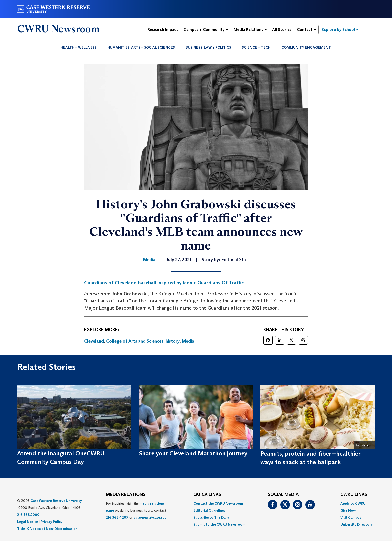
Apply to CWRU (353, 503)
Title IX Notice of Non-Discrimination (47, 529)
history (173, 341)
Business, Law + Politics (208, 47)
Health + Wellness (79, 47)
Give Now (348, 510)
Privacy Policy (52, 522)
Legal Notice (28, 522)
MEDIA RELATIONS (126, 495)
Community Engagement (306, 47)
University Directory (357, 524)
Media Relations (250, 29)
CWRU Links (354, 495)
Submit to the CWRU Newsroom (219, 524)
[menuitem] (79, 47)
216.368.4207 (117, 517)
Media (188, 341)
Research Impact (163, 29)
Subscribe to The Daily (211, 517)
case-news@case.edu (150, 517)
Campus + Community (206, 29)
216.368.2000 (28, 515)
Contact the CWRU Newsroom (218, 503)
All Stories (282, 29)
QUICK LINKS (207, 495)
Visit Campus (351, 517)
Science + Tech (256, 47)
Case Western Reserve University (56, 501)
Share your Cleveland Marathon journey (193, 453)
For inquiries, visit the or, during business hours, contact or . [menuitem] (137, 510)
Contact (306, 29)
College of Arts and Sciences (135, 341)
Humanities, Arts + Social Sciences (141, 47)
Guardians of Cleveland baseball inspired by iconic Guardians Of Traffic (165, 283)
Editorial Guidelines (209, 510)
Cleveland (94, 341)
